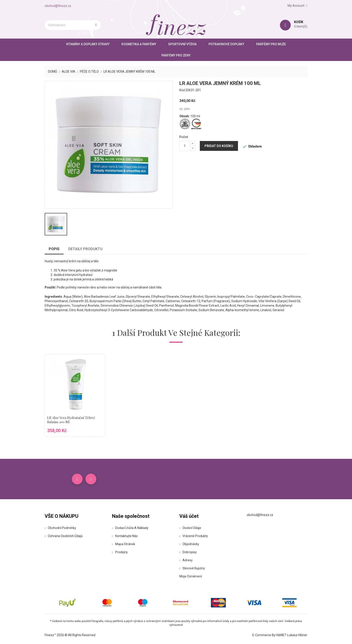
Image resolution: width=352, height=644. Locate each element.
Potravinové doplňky (226, 44)
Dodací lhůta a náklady (130, 528)
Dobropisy (188, 552)
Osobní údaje (190, 528)
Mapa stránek (124, 544)
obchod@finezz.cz (58, 6)
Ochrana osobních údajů (64, 536)
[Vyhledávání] (73, 25)
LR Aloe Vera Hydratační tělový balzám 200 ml (71, 420)
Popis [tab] (54, 249)
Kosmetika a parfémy (139, 44)
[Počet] (185, 146)
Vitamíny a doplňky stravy (88, 44)
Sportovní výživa (182, 44)
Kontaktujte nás (125, 536)
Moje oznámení (191, 576)
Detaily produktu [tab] (85, 249)
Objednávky (189, 544)
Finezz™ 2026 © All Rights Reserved (70, 635)
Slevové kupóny (192, 568)
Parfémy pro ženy (176, 55)
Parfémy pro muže (271, 44)
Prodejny (120, 552)
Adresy (186, 560)
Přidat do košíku (219, 146)
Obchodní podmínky (60, 528)
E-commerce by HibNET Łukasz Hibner (280, 635)
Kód (182, 90)
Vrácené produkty (194, 536)
